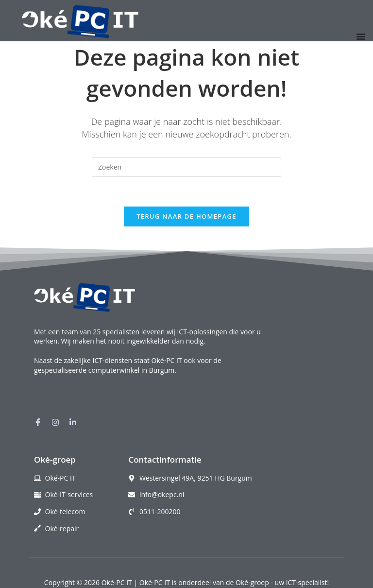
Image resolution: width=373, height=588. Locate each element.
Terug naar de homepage (186, 216)
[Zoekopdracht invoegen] (186, 167)
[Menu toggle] (361, 36)
